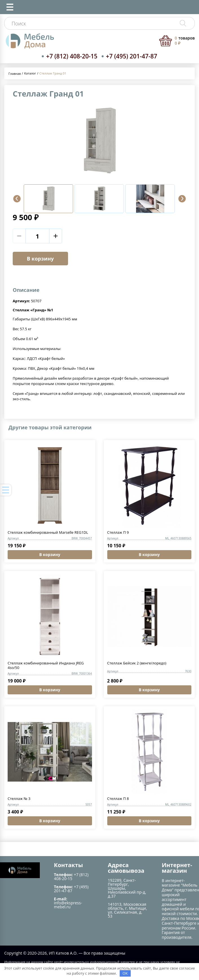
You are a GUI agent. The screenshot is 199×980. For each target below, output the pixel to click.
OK (125, 973)
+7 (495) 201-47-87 (132, 56)
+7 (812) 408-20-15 (72, 56)
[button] (17, 199)
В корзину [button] (50, 554)
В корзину (40, 259)
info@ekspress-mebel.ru (68, 905)
